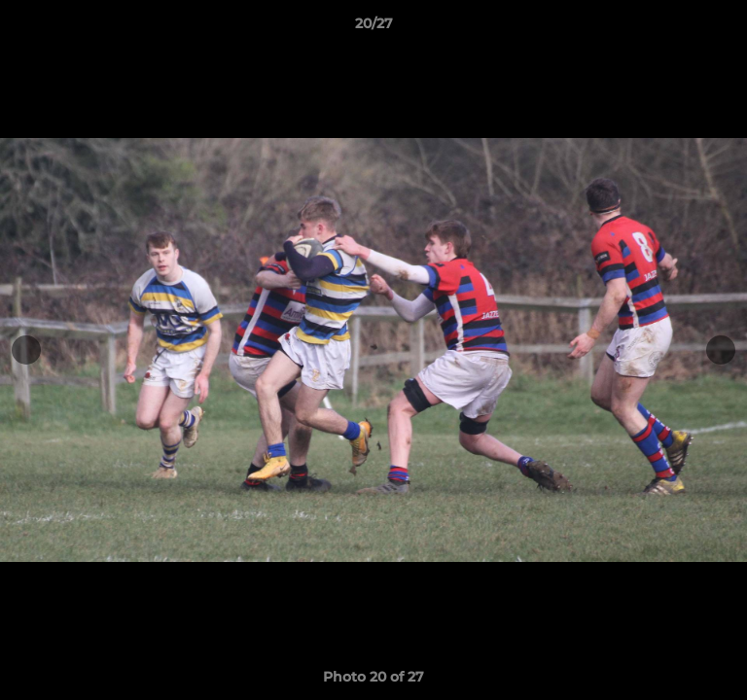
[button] (724, 28)
